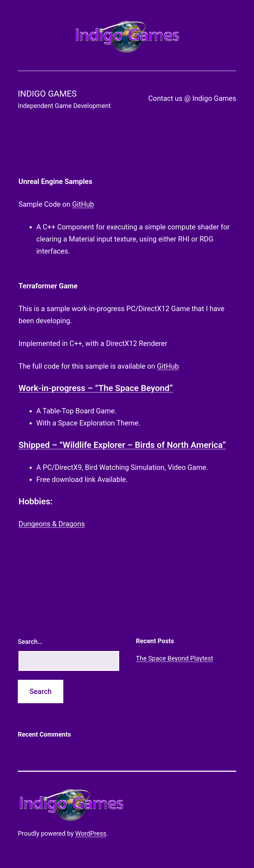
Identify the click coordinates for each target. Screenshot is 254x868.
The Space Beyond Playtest (174, 658)
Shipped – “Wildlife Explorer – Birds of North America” (122, 445)
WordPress (91, 833)
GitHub (83, 204)
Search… (30, 642)
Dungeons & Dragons (52, 524)
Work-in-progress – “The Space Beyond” (96, 388)
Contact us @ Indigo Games (192, 98)
